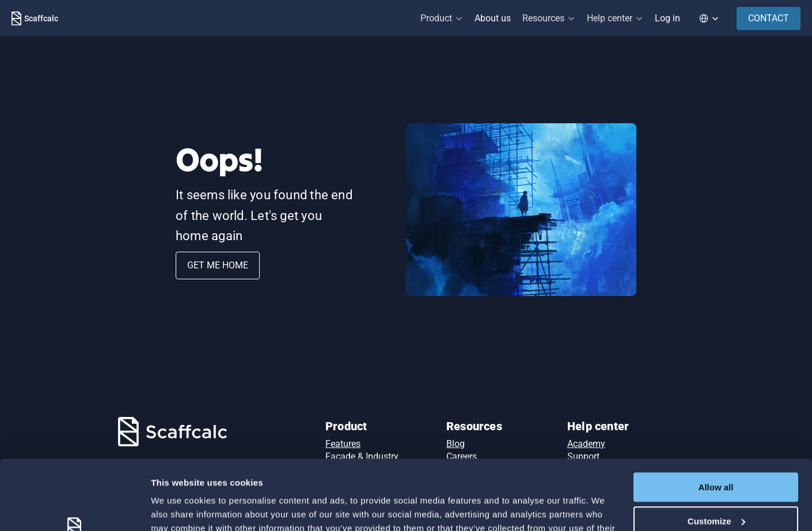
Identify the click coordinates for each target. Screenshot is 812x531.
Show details (178, 508)
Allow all (716, 422)
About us (493, 18)
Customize (716, 455)
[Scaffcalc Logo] (35, 18)
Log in (667, 18)
